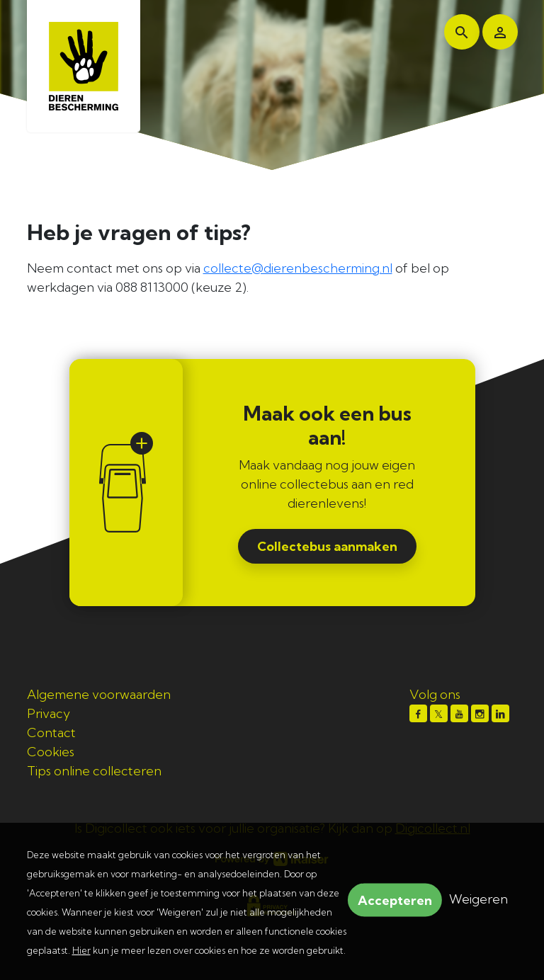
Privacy (49, 713)
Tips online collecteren (94, 771)
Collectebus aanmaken (327, 546)
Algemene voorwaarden (99, 694)
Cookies (51, 752)
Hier (81, 950)
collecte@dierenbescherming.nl (298, 268)
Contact (51, 733)
